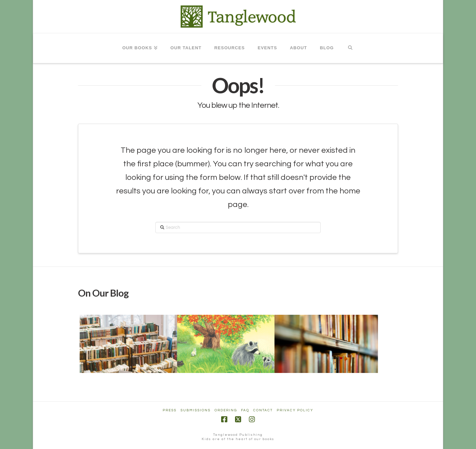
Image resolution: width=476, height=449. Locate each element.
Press (170, 410)
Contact (263, 410)
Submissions (196, 410)
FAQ (245, 410)
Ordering (226, 410)
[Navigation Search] (350, 48)
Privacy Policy (295, 410)
